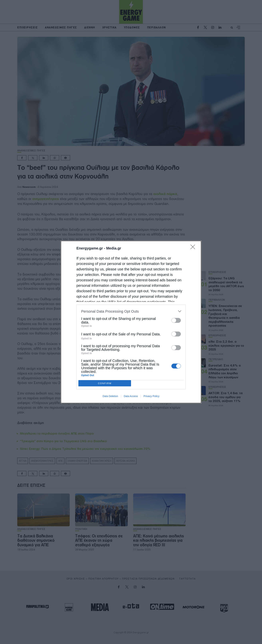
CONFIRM (105, 383)
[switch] (176, 320)
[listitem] (131, 311)
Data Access (131, 396)
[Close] (194, 248)
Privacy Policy (151, 396)
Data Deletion (110, 396)
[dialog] (131, 322)
